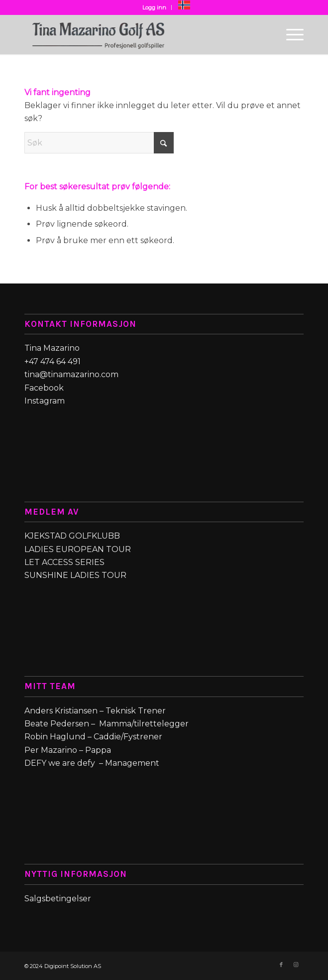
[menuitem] (155, 7)
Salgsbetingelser (59, 899)
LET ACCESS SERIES (64, 562)
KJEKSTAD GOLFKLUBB (72, 536)
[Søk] (99, 143)
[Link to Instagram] (296, 965)
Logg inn (154, 7)
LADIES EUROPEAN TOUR (78, 549)
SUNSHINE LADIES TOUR (75, 575)
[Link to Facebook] (281, 965)
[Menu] (290, 34)
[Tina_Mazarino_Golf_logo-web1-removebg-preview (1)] (136, 34)
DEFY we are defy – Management (92, 763)
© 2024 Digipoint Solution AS (63, 966)
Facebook (45, 388)
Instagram (45, 401)
